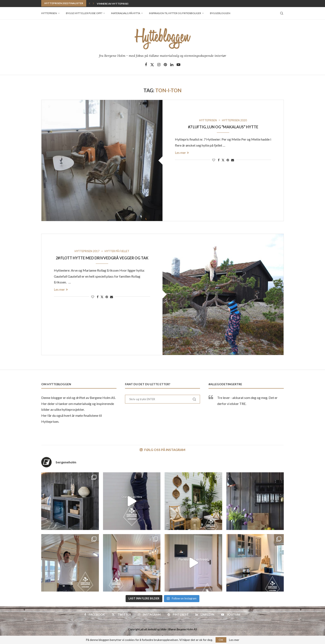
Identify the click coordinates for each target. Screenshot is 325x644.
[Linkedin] (172, 65)
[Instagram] (159, 65)
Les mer (182, 152)
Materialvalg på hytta (126, 13)
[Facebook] (146, 65)
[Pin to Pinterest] (228, 160)
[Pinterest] (165, 65)
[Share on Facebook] (219, 160)
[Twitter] (152, 65)
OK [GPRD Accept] (221, 640)
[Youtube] (178, 65)
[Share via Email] (233, 160)
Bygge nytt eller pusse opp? (84, 13)
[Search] (282, 13)
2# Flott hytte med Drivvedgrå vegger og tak (102, 258)
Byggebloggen (220, 13)
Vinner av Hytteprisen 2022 (116, 4)
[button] (90, 3)
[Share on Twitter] (223, 160)
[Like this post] (214, 160)
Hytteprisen (49, 13)
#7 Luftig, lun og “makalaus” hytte (223, 127)
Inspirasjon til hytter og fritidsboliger (175, 13)
